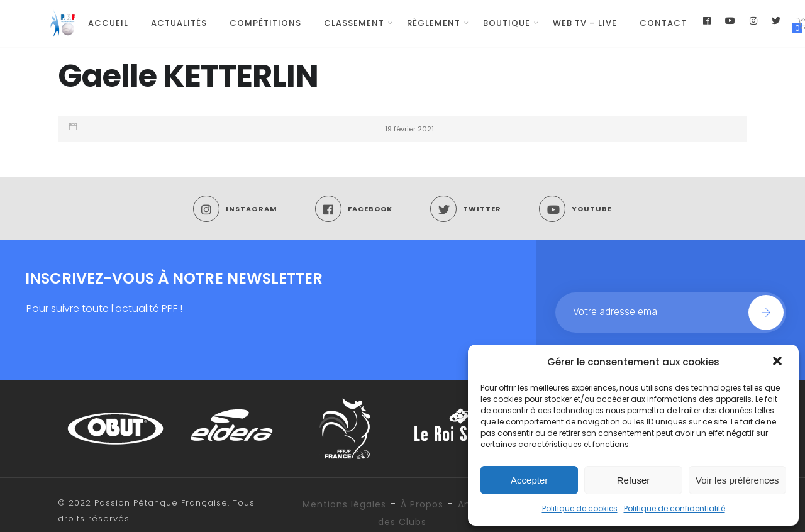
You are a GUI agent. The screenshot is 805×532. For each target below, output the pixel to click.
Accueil (108, 23)
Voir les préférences (737, 480)
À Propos (422, 504)
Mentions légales (344, 504)
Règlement (434, 23)
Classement (354, 23)
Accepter (529, 480)
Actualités (179, 23)
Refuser (634, 480)
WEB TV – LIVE (585, 23)
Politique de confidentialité (675, 508)
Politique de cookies (580, 508)
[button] (779, 362)
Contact (663, 23)
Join (766, 313)
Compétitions (265, 23)
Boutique (507, 23)
